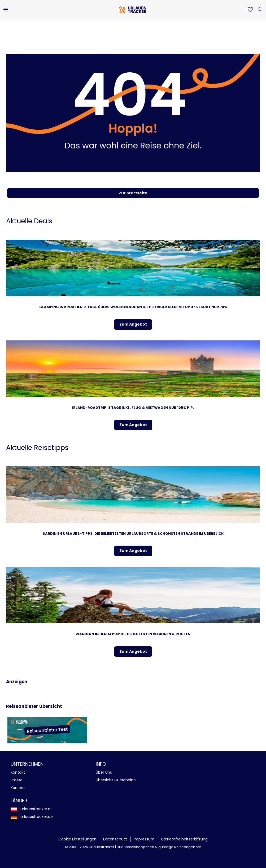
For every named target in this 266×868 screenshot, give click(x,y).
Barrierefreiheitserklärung (184, 839)
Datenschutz (115, 839)
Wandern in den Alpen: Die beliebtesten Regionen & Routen (133, 634)
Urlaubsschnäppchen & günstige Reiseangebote (159, 847)
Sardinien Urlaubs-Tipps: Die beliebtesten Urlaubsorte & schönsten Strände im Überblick (133, 534)
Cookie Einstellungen (77, 839)
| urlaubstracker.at (31, 809)
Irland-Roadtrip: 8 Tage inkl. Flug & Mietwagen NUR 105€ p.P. (133, 408)
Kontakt (18, 772)
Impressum (144, 839)
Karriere (18, 788)
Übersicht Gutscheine (116, 780)
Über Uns (104, 772)
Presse (17, 780)
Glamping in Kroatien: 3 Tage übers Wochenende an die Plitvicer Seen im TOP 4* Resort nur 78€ (133, 307)
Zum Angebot (133, 324)
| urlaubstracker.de (32, 817)
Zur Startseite (133, 193)
